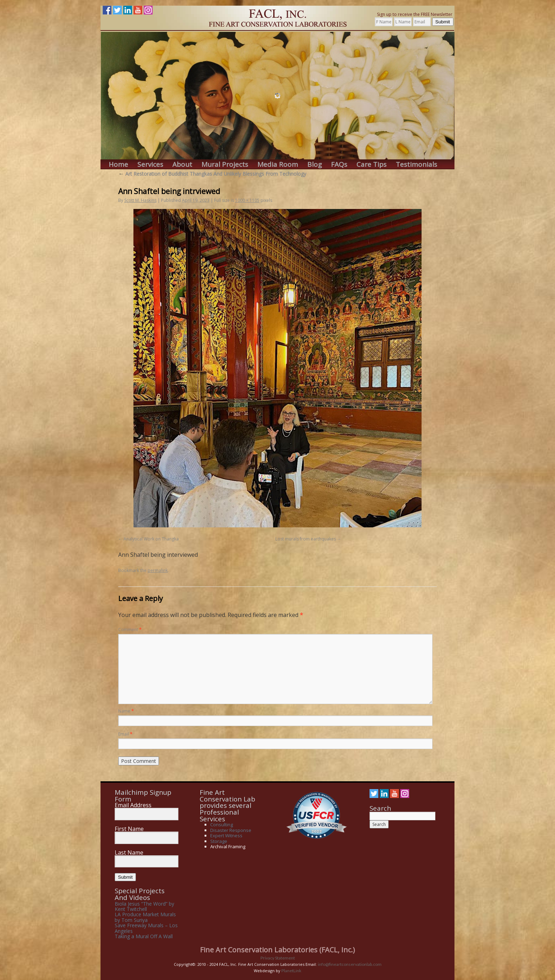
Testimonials (416, 165)
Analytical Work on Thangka (151, 539)
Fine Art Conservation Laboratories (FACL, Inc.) (277, 950)
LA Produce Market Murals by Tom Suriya (145, 917)
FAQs (339, 165)
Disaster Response (231, 830)
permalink (158, 570)
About (182, 165)
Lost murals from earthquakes (306, 539)
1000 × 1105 (247, 200)
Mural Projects (225, 165)
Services (150, 165)
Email (125, 734)
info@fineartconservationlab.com (350, 964)
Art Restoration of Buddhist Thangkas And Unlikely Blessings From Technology (212, 174)
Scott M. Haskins (140, 200)
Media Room (278, 165)
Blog (314, 165)
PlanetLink (291, 971)
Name (126, 711)
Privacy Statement (278, 958)
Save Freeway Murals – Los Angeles (146, 928)
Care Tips (371, 165)
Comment (130, 630)
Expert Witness (226, 835)
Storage (219, 841)
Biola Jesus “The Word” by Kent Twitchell (144, 906)
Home (118, 165)
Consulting (222, 825)
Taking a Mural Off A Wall (144, 936)
